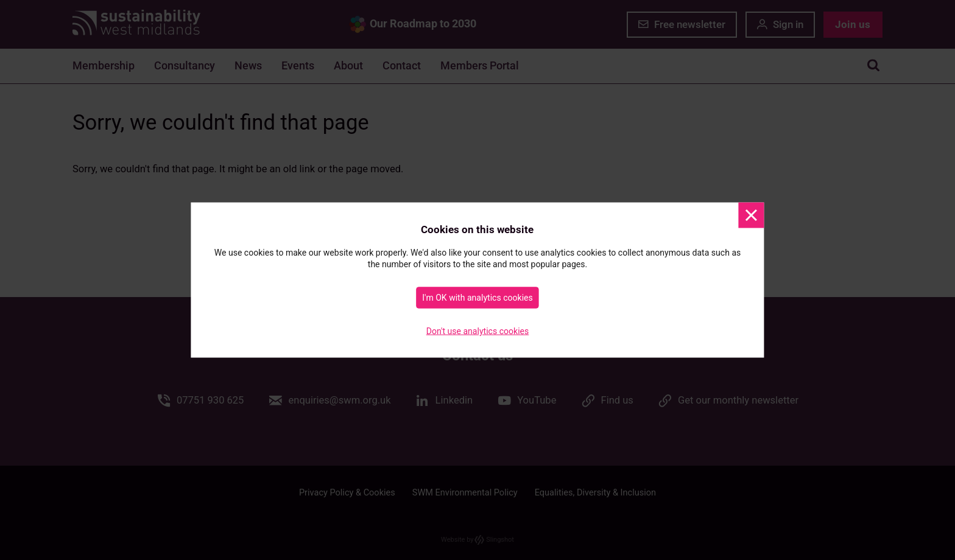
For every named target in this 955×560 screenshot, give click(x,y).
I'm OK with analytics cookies (477, 298)
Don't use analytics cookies (478, 331)
